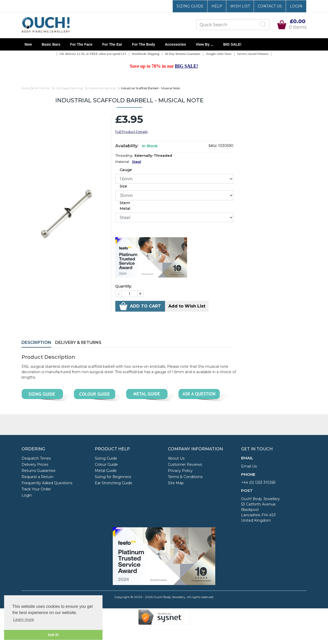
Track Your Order (36, 489)
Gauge (126, 170)
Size (123, 186)
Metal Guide (106, 471)
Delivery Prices (35, 464)
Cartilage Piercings (69, 88)
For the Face (81, 44)
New (28, 44)
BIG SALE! (232, 44)
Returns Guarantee (39, 471)
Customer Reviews (185, 464)
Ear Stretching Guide (114, 483)
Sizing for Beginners (113, 477)
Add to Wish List (187, 306)
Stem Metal (125, 206)
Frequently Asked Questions (47, 483)
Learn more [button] (24, 620)
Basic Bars (51, 44)
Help (217, 6)
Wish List (240, 6)
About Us (176, 458)
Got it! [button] (53, 635)
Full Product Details (131, 132)
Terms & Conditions (185, 477)
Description (36, 343)
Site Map (176, 483)
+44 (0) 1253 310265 (258, 482)
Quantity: (124, 286)
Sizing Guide (190, 6)
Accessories (175, 44)
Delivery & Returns (78, 343)
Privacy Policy (180, 471)
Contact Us (270, 6)
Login (296, 6)
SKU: (213, 146)
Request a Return (38, 477)
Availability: (127, 146)
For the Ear (112, 44)
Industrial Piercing (102, 88)
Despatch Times (36, 458)
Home (26, 88)
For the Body (143, 44)
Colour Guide (106, 464)
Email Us (249, 466)
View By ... (204, 44)
